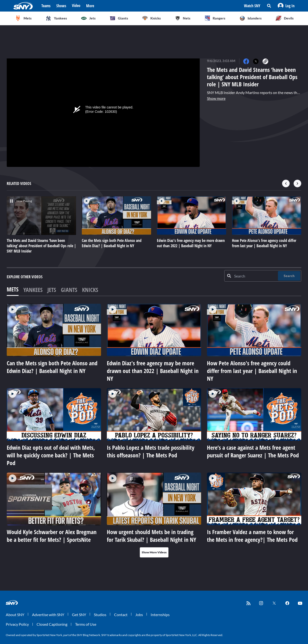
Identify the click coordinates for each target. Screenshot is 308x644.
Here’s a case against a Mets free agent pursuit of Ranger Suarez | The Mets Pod (253, 451)
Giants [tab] (69, 290)
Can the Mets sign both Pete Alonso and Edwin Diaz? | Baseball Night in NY (52, 367)
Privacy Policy (17, 624)
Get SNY (79, 615)
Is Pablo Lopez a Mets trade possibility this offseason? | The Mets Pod (151, 451)
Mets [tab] (13, 289)
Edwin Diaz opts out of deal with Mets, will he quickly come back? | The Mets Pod (51, 455)
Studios (100, 615)
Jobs (139, 615)
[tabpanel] (154, 431)
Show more (216, 98)
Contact (121, 615)
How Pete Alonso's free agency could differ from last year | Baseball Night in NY (252, 371)
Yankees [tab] (33, 290)
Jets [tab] (52, 290)
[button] (286, 6)
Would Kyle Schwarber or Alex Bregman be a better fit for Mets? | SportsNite (52, 536)
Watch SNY (252, 6)
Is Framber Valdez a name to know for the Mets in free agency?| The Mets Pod (252, 536)
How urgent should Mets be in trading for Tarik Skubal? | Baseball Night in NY (151, 536)
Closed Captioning (52, 624)
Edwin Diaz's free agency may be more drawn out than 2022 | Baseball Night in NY (153, 371)
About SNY (15, 615)
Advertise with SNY (48, 615)
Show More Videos (154, 552)
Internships (160, 615)
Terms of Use (86, 624)
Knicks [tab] (90, 290)
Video (76, 6)
